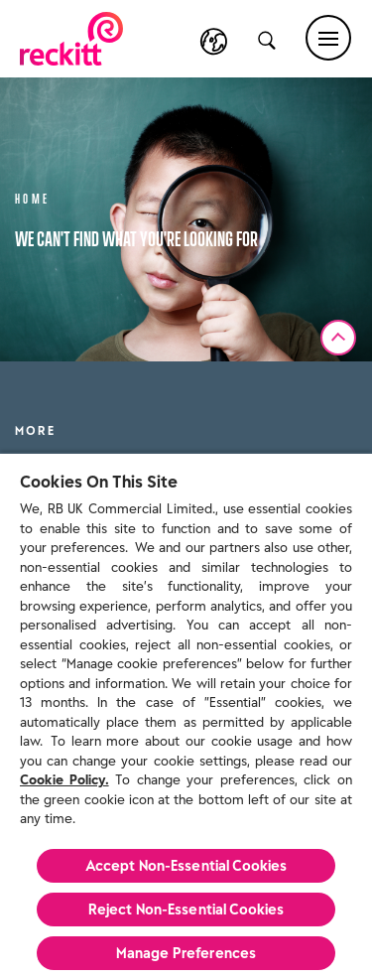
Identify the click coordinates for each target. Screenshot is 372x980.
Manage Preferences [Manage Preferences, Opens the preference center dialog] (186, 953)
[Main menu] (328, 38)
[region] (186, 716)
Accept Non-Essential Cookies (186, 866)
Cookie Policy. (64, 780)
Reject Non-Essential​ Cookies (186, 910)
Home (33, 197)
